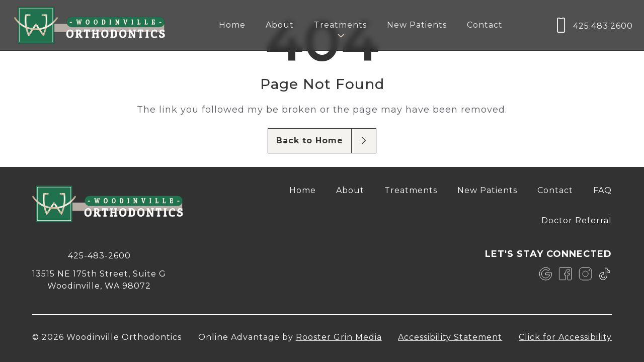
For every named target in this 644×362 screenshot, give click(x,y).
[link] (546, 274)
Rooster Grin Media (339, 337)
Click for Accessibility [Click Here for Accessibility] (565, 337)
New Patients (417, 25)
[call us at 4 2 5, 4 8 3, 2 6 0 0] (593, 25)
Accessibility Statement (450, 337)
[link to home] (108, 205)
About (280, 25)
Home (232, 25)
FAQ (602, 190)
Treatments (411, 190)
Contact (485, 25)
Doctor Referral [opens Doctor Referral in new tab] (577, 220)
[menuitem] (232, 25)
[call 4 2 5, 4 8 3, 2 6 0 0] (99, 255)
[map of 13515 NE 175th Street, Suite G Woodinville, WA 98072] (99, 279)
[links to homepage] (90, 25)
